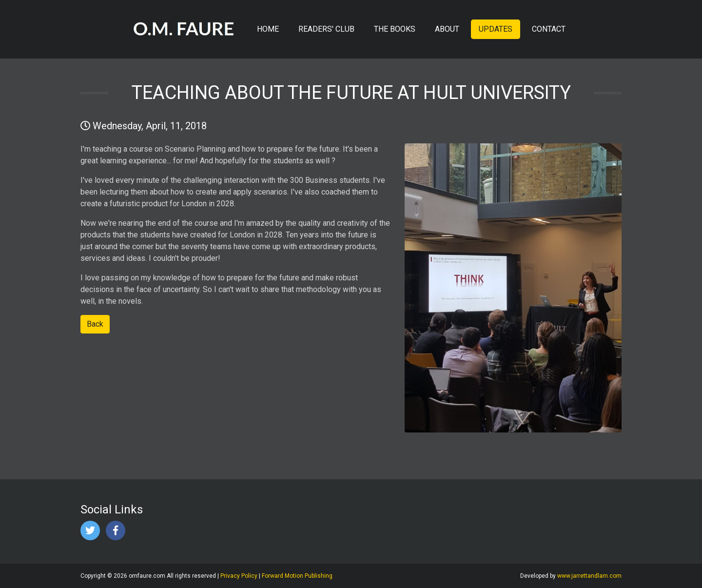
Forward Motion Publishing (297, 576)
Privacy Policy (239, 576)
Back (95, 324)
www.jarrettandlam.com (589, 576)
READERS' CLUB (326, 29)
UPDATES (496, 29)
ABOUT (447, 29)
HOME (268, 29)
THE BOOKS (395, 29)
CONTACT (549, 29)
